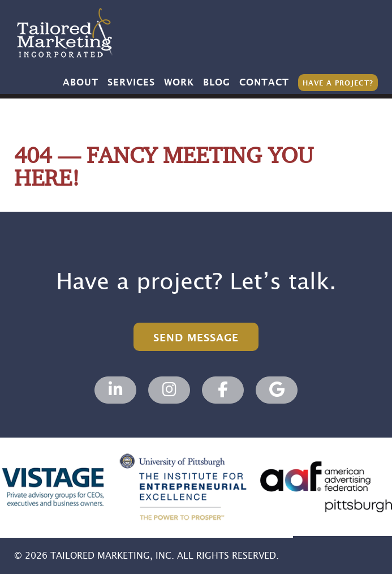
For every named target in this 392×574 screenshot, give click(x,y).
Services (131, 83)
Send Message (196, 338)
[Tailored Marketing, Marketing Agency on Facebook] (223, 390)
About (81, 83)
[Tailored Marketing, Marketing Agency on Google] (277, 390)
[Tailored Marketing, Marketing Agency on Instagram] (169, 390)
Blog (217, 83)
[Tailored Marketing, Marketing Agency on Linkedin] (115, 390)
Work (179, 83)
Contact (264, 83)
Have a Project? (338, 83)
